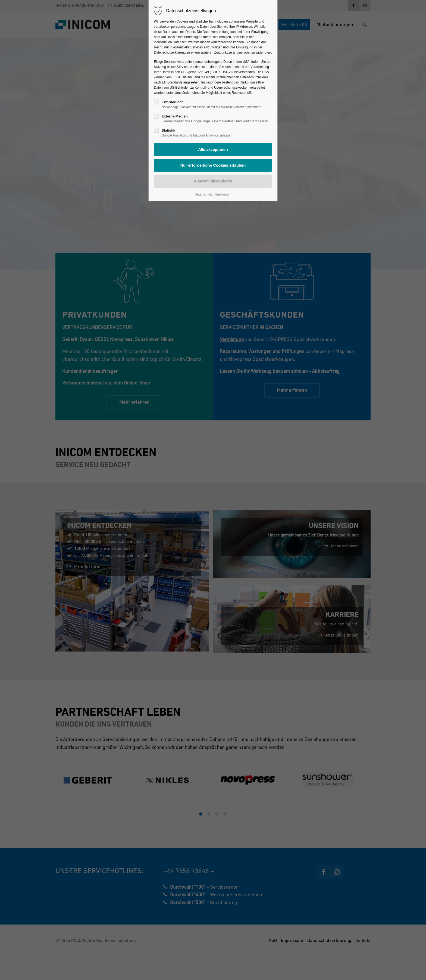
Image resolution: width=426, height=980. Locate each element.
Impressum (223, 194)
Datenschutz (204, 194)
